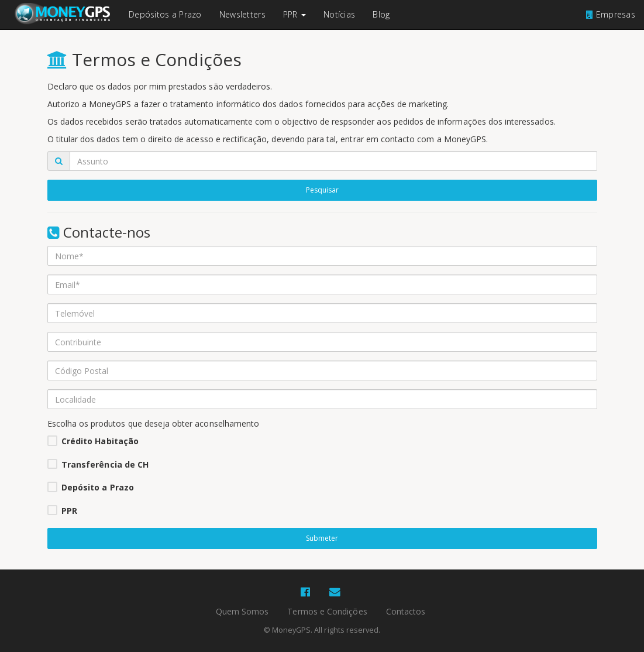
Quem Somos (242, 611)
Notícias (339, 14)
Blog (381, 14)
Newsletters (242, 14)
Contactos (406, 611)
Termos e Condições (327, 611)
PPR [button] (295, 14)
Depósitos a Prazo (165, 14)
